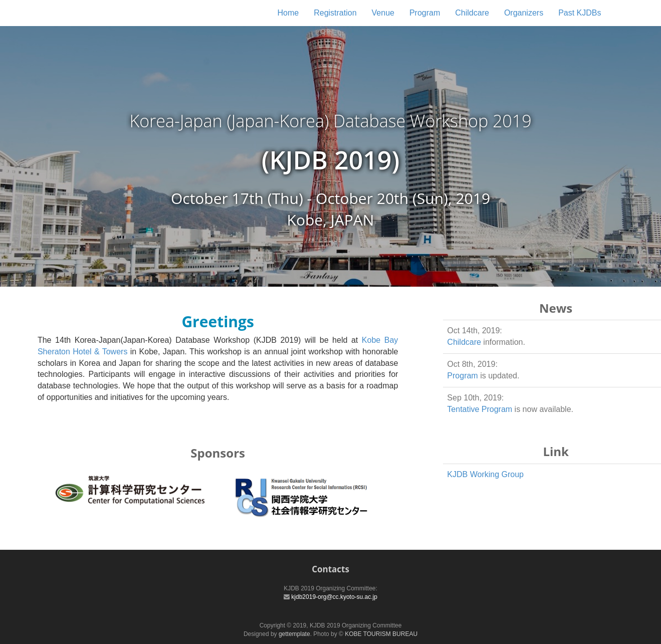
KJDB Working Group (485, 474)
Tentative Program (480, 409)
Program (425, 13)
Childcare (472, 13)
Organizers (524, 13)
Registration (335, 13)
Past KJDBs (580, 13)
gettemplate (294, 634)
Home (288, 13)
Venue (383, 13)
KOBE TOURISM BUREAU (381, 634)
